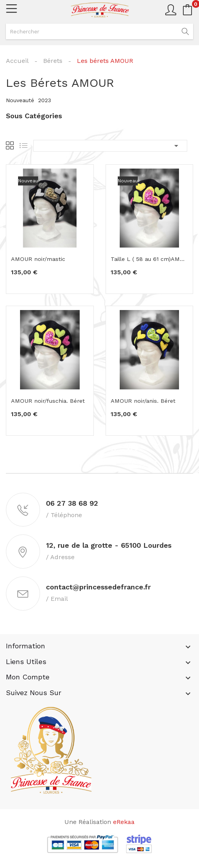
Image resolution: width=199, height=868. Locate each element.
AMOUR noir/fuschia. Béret (45, 401)
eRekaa (124, 825)
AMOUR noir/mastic (36, 259)
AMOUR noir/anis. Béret (140, 401)
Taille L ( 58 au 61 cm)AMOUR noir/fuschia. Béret (150, 259)
